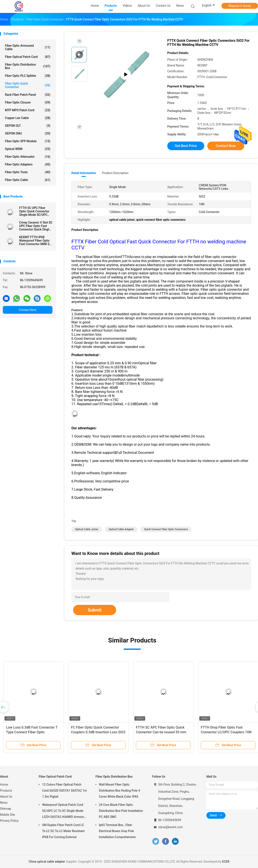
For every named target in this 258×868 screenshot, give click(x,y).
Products (6, 791)
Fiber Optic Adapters (28, 164)
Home (4, 785)
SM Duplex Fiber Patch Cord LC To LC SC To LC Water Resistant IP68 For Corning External (63, 831)
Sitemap (5, 809)
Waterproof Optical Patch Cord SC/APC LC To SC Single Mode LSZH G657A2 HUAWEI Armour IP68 (63, 811)
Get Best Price (186, 146)
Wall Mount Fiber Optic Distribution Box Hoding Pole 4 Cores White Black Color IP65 (119, 791)
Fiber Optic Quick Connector (28, 85)
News (4, 803)
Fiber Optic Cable (28, 180)
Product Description (115, 173)
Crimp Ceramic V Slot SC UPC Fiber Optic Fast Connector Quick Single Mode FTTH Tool (36, 226)
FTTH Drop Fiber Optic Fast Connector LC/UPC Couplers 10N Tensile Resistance (226, 732)
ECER (226, 862)
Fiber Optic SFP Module (28, 141)
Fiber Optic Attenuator (28, 157)
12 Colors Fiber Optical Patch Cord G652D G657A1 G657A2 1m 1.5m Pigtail (64, 791)
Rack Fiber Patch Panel (28, 95)
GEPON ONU (28, 133)
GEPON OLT (28, 126)
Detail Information (84, 173)
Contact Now (28, 310)
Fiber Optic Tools (28, 172)
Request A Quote (240, 6)
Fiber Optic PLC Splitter (28, 76)
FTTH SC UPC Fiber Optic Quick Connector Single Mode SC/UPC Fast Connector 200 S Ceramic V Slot (34, 211)
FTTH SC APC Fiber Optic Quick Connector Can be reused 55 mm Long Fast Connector (161, 732)
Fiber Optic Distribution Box (28, 66)
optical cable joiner (87, 529)
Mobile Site (8, 815)
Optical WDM (28, 149)
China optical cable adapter (47, 862)
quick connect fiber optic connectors (166, 529)
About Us (6, 797)
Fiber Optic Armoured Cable (28, 47)
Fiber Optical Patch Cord (28, 57)
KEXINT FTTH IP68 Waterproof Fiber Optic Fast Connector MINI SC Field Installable (35, 241)
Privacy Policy (9, 821)
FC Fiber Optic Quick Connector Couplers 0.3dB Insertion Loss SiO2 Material (98, 732)
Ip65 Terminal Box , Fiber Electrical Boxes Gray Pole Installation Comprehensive (117, 831)
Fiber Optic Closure (28, 102)
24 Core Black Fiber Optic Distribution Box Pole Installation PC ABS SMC (121, 811)
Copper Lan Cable (28, 118)
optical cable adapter (121, 529)
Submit (95, 610)
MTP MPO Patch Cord (28, 110)
